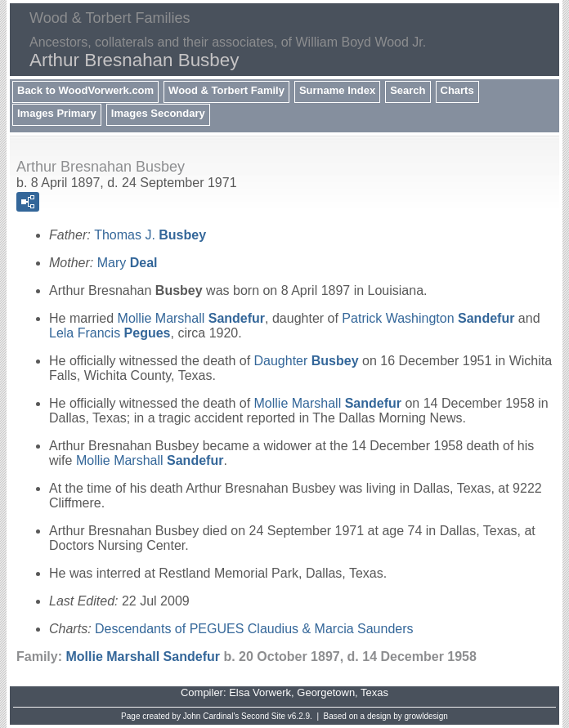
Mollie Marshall (191, 318)
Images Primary (57, 113)
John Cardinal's (211, 716)
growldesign (426, 716)
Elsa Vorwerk (260, 692)
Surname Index (337, 90)
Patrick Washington (428, 318)
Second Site (263, 716)
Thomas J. (150, 235)
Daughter (307, 361)
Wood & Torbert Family (226, 90)
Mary (128, 263)
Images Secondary (158, 113)
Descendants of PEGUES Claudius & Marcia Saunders (254, 629)
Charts (457, 90)
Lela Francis (110, 333)
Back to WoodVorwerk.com (85, 90)
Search (408, 90)
